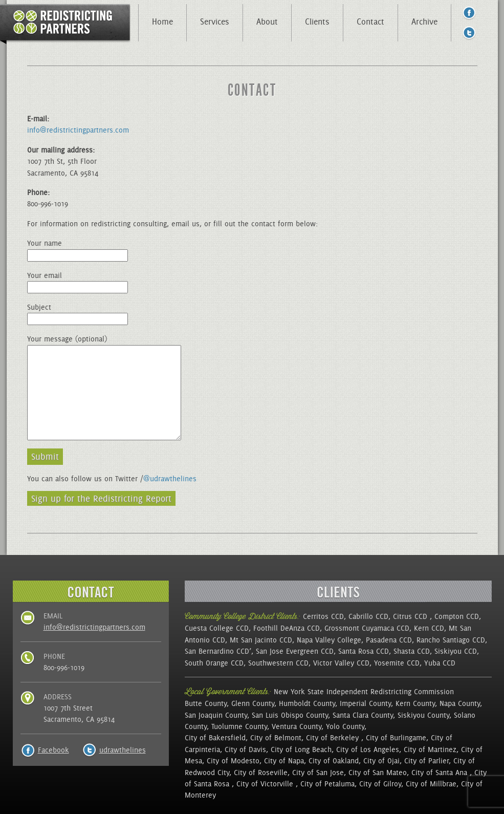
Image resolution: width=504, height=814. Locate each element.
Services (215, 22)
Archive (424, 22)
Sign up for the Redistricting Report (101, 498)
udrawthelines (123, 750)
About (267, 22)
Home (162, 22)
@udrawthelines (170, 479)
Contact (370, 22)
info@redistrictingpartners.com (78, 130)
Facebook (53, 750)
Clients (317, 22)
